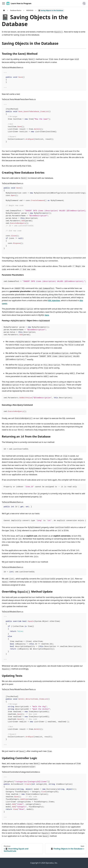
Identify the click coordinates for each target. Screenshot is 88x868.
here (47, 315)
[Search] (84, 3)
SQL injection (54, 300)
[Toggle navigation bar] (4, 3)
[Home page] (4, 10)
